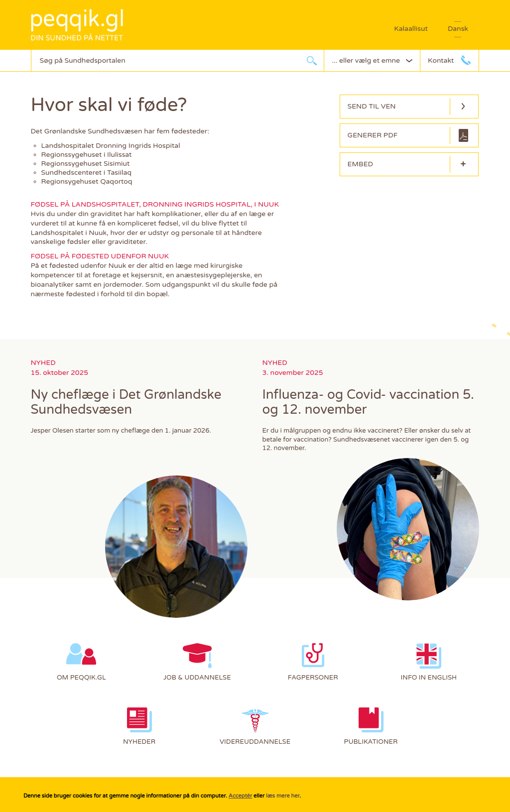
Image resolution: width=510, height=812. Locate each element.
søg (312, 60)
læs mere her (283, 796)
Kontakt (441, 60)
